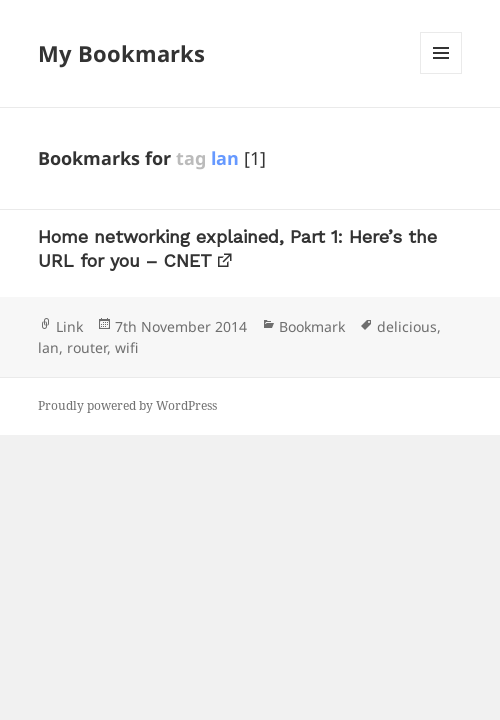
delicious (407, 326)
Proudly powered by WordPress (127, 405)
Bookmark (312, 326)
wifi (126, 347)
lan (48, 347)
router (87, 347)
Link (69, 326)
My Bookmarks (121, 53)
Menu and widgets (441, 73)
